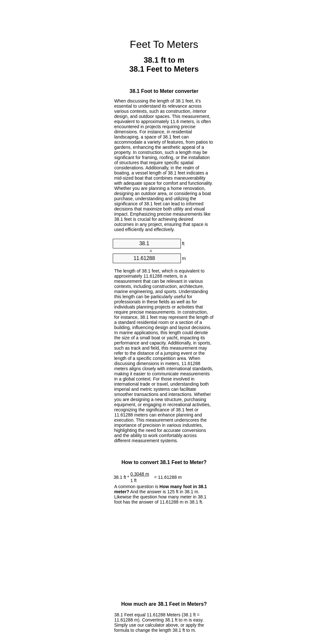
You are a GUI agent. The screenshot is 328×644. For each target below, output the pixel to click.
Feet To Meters (164, 44)
